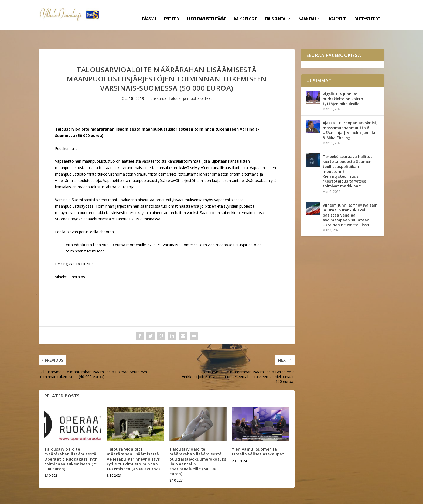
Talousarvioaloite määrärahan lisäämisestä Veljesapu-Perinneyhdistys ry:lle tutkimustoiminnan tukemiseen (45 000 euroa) (133, 442)
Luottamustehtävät (207, 11)
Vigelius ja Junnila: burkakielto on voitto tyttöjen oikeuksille (343, 82)
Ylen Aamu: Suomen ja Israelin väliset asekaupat (258, 435)
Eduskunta (275, 11)
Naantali (307, 11)
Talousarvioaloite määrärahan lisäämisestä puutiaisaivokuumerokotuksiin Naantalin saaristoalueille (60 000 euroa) (198, 445)
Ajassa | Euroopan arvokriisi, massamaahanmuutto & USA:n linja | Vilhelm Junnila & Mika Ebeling (350, 114)
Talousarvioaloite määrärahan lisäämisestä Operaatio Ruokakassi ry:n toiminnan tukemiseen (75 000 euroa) (71, 442)
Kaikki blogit (245, 11)
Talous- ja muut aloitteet (190, 82)
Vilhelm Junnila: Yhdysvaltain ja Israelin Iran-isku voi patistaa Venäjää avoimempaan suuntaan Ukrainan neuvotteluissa (350, 198)
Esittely (172, 11)
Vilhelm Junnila (57, 498)
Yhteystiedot (368, 11)
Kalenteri (338, 11)
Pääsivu (149, 11)
